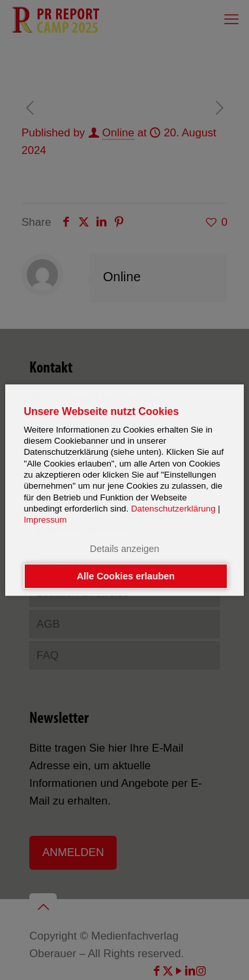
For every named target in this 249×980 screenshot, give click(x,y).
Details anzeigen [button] (124, 549)
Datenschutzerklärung (173, 509)
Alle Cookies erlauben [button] (126, 576)
